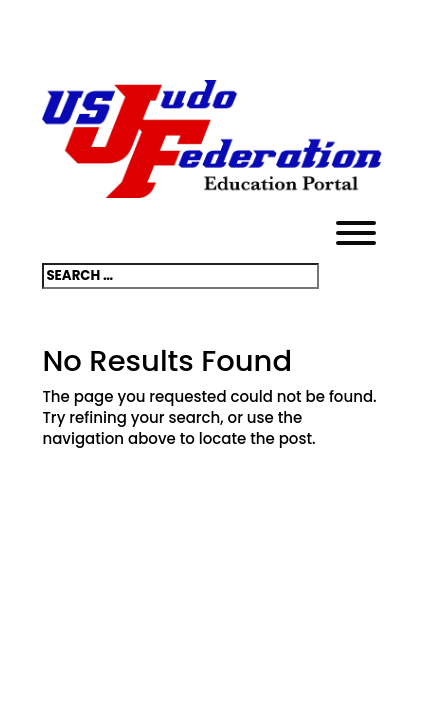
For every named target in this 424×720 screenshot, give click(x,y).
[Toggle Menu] (356, 233)
